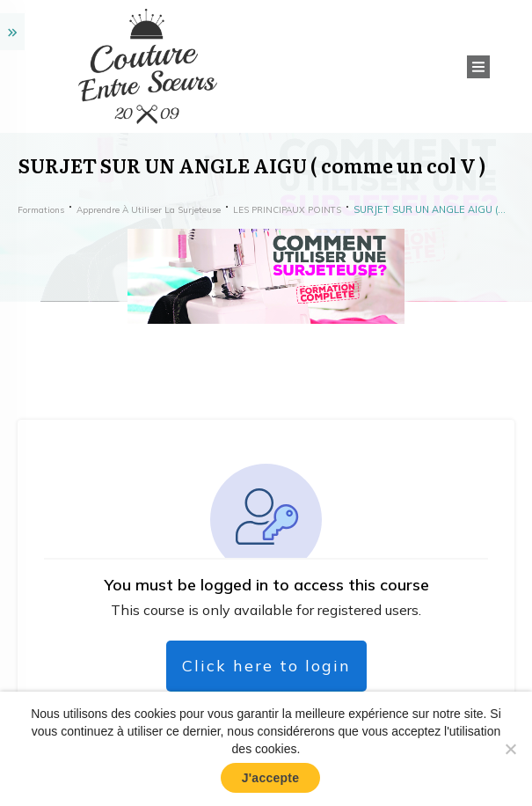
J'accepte (271, 778)
